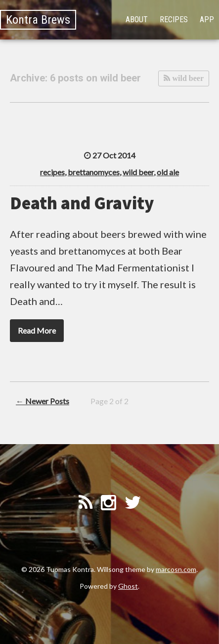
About (137, 19)
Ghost (128, 586)
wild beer (187, 78)
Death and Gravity (82, 203)
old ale (168, 172)
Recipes (174, 19)
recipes (52, 172)
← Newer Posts (43, 401)
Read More (37, 330)
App (207, 19)
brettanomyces (94, 172)
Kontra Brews (38, 20)
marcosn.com (176, 569)
